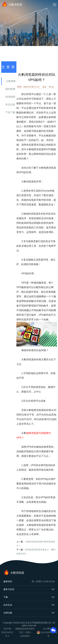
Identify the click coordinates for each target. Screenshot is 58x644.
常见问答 (10, 105)
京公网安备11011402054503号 (48, 632)
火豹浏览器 (12, 4)
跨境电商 (10, 97)
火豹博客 (11, 81)
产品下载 (10, 112)
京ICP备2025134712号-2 (7, 632)
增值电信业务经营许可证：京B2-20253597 (25, 632)
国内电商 (10, 89)
